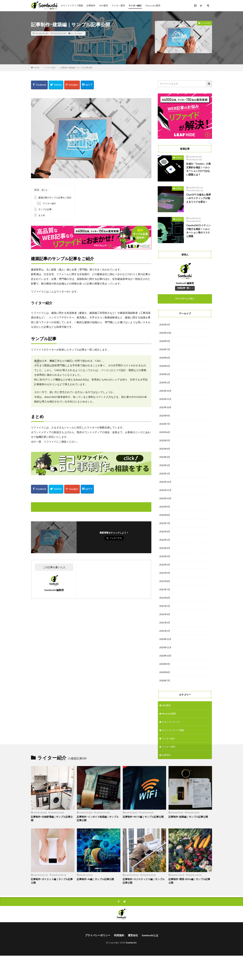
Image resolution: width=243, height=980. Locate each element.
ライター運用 (118, 5)
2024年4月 (165, 366)
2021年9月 (165, 573)
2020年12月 (165, 639)
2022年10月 (165, 498)
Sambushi (131, 967)
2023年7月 (165, 424)
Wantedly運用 (153, 5)
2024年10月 (165, 333)
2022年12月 (165, 482)
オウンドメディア (171, 722)
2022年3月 (165, 556)
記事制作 (91, 5)
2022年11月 (165, 490)
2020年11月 (165, 647)
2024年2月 (165, 374)
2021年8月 (165, 581)
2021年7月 (165, 589)
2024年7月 (165, 349)
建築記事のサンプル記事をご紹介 (53, 197)
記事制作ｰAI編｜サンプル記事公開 (95, 903)
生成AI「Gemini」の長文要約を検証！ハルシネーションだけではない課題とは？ (198, 169)
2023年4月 (165, 449)
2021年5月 (165, 606)
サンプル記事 (43, 209)
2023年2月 (165, 465)
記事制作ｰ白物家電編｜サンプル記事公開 (52, 843)
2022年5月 (165, 540)
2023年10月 (165, 407)
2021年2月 (165, 623)
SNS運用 (103, 5)
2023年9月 (165, 416)
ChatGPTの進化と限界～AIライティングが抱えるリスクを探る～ (199, 198)
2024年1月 (165, 382)
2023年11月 (165, 399)
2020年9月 (165, 664)
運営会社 (133, 960)
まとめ (39, 215)
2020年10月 (165, 656)
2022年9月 (165, 507)
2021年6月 (165, 598)
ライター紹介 (135, 5)
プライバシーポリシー (98, 960)
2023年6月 (165, 432)
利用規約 (119, 960)
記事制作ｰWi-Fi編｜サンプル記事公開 (143, 841)
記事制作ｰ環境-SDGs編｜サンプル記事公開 (189, 905)
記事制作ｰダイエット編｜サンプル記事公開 (52, 905)
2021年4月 (165, 614)
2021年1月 (165, 631)
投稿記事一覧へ (184, 288)
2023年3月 (165, 457)
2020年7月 (165, 680)
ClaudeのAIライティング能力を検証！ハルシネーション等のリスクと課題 (198, 231)
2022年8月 (165, 515)
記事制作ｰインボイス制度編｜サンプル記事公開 (98, 843)
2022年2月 (165, 565)
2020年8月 (165, 672)
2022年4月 (165, 548)
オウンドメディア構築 (72, 5)
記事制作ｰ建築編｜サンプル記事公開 (76, 68)
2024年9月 (165, 341)
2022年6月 (165, 531)
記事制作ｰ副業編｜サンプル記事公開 (188, 841)
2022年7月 (165, 523)
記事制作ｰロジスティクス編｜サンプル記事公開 (144, 905)
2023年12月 (165, 391)
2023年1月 (165, 474)
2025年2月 (165, 325)
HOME (37, 68)
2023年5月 (165, 440)
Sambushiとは (150, 960)
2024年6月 (165, 358)
